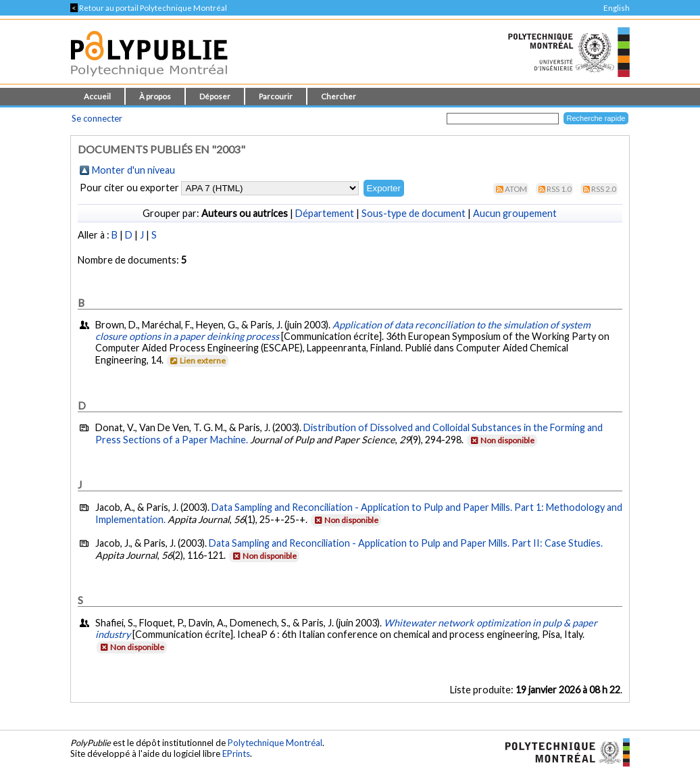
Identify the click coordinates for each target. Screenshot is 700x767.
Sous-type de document (414, 213)
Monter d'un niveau (133, 170)
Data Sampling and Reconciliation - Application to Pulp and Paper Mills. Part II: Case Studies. (406, 543)
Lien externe (197, 361)
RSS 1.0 (559, 189)
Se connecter (97, 118)
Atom (516, 189)
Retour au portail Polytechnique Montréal (149, 8)
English (617, 8)
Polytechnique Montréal (275, 743)
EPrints (236, 753)
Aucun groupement (515, 213)
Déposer (215, 96)
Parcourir (276, 96)
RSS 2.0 (604, 189)
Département (325, 213)
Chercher (339, 96)
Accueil (97, 96)
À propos (155, 96)
